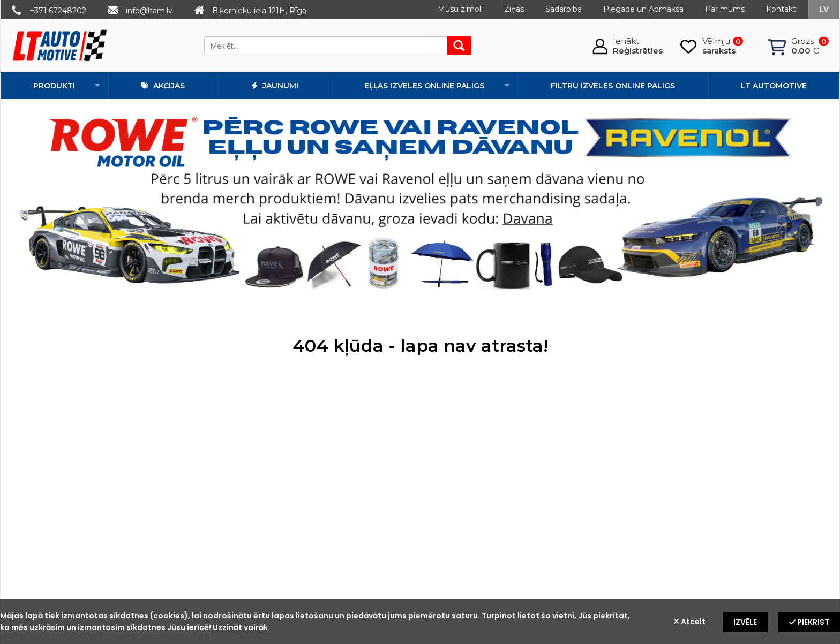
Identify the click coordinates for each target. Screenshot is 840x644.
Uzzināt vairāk (240, 627)
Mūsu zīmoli (460, 9)
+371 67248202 (58, 11)
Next (820, 204)
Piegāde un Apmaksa (643, 9)
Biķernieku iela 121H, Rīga (259, 11)
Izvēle (745, 622)
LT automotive (774, 86)
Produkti (54, 86)
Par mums (725, 9)
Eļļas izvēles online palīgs (424, 86)
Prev (20, 204)
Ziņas (514, 9)
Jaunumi (275, 86)
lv (824, 9)
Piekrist (809, 622)
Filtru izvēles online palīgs (613, 86)
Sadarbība (564, 9)
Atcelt (689, 622)
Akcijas (163, 86)
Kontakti (782, 9)
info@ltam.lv (149, 11)
